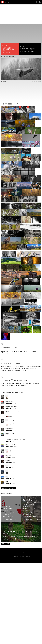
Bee (9, 515)
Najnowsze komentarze (12, 510)
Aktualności (7, 611)
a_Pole (10, 585)
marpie (4, 82)
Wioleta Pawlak (12, 564)
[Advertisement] (21, 14)
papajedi (10, 520)
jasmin (10, 542)
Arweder (10, 580)
